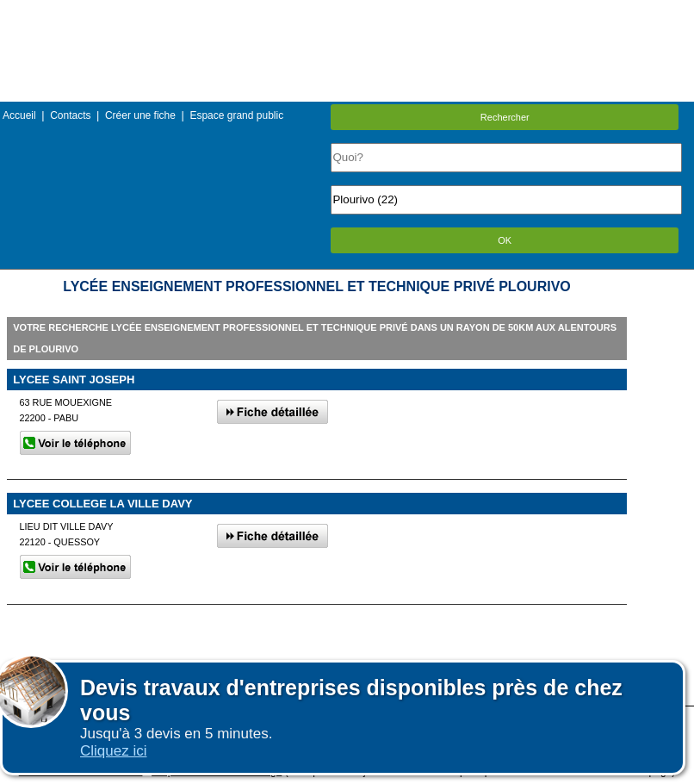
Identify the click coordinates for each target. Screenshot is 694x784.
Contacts (70, 115)
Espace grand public (236, 115)
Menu (347, 12)
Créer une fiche (140, 115)
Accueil (19, 115)
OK (505, 240)
